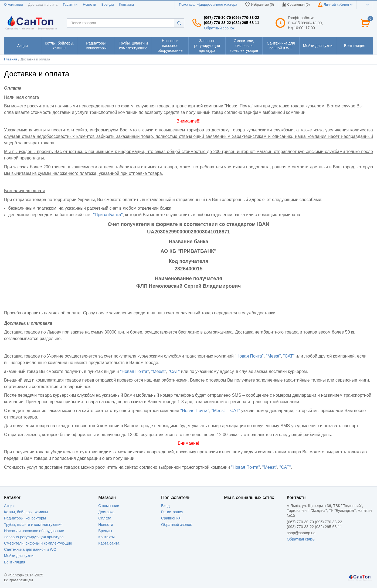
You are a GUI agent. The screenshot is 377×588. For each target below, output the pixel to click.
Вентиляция (15, 562)
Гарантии (70, 5)
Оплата (105, 518)
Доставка (106, 512)
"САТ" (289, 356)
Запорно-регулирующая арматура (34, 537)
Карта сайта (109, 543)
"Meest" (274, 356)
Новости (89, 5)
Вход (165, 506)
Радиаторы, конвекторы (25, 518)
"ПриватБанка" (108, 215)
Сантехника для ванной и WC (30, 549)
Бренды (108, 5)
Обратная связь (301, 539)
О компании (13, 5)
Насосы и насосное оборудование (34, 531)
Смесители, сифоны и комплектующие (38, 543)
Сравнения (171, 518)
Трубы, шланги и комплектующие (33, 525)
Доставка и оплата (43, 5)
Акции (9, 506)
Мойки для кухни (19, 556)
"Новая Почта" (249, 356)
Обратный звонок (219, 28)
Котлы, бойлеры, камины (26, 512)
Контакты (126, 5)
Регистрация (172, 512)
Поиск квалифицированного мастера (208, 5)
